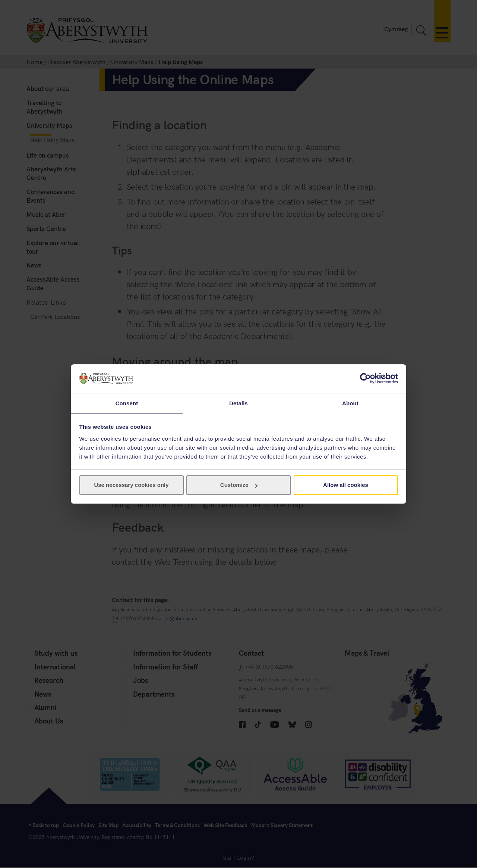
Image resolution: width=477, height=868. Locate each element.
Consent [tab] (127, 403)
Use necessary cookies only (131, 485)
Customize (239, 485)
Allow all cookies (346, 485)
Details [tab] (238, 403)
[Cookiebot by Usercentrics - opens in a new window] (365, 378)
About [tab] (350, 403)
